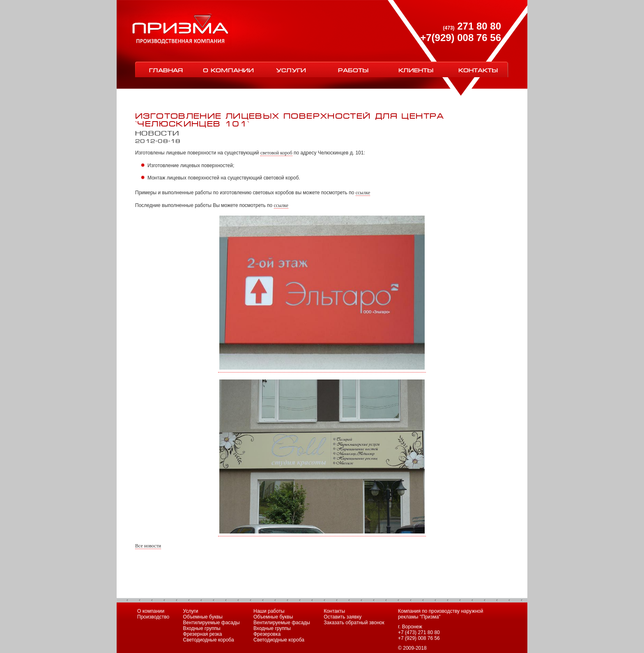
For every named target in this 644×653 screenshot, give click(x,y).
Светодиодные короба (209, 640)
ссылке (363, 193)
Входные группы (202, 628)
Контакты (478, 70)
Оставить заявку (343, 617)
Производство (153, 617)
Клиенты (416, 70)
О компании (228, 70)
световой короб (276, 153)
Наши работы (269, 611)
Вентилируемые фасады (212, 623)
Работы (353, 70)
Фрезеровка (267, 634)
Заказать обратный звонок (354, 623)
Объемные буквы (203, 617)
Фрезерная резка (203, 634)
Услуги (291, 70)
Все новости (148, 546)
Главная (166, 70)
